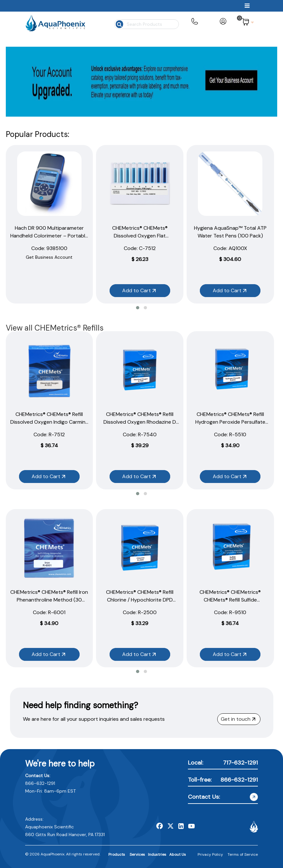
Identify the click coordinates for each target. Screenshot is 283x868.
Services (137, 854)
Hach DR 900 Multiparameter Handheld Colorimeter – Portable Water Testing (49, 236)
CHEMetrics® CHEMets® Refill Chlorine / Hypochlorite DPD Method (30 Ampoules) (140, 600)
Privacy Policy (210, 854)
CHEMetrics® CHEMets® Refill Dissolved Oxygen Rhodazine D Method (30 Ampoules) (140, 422)
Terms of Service (243, 854)
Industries (157, 854)
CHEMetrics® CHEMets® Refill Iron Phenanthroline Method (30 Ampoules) (49, 600)
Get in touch (238, 719)
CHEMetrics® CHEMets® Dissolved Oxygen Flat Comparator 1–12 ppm (140, 236)
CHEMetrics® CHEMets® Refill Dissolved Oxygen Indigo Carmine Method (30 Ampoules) (49, 422)
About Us (178, 854)
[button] (138, 308)
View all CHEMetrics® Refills (55, 328)
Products (117, 854)
